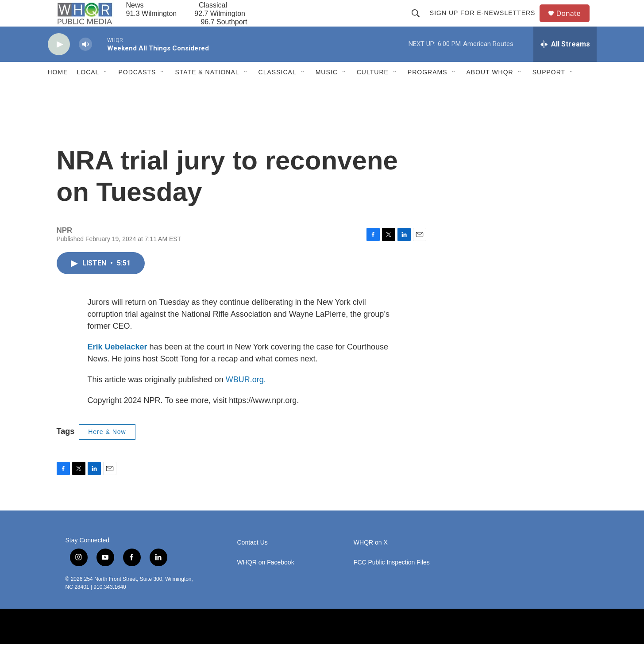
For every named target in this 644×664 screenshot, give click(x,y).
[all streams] (565, 64)
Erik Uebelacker (118, 367)
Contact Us (253, 562)
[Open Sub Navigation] (106, 92)
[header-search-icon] (420, 23)
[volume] (85, 64)
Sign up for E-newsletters (487, 23)
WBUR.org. (246, 399)
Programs (428, 92)
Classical (278, 92)
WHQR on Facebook (266, 582)
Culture (373, 92)
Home (58, 92)
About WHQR (490, 92)
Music (327, 92)
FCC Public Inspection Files (392, 582)
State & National (207, 92)
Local (88, 92)
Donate (574, 23)
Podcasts (137, 92)
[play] (59, 64)
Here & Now (107, 452)
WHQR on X (371, 562)
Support (549, 92)
